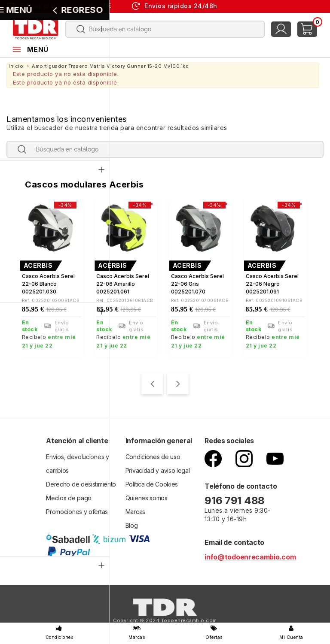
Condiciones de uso (153, 455)
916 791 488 (236, 499)
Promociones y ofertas (77, 510)
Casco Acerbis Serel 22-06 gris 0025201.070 (197, 284)
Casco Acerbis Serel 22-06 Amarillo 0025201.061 (123, 284)
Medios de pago (69, 497)
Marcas (135, 510)
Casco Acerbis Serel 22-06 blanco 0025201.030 (48, 284)
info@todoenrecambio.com (250, 556)
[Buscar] (165, 29)
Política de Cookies (152, 483)
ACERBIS (38, 266)
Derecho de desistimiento (81, 483)
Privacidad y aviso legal (158, 469)
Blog (132, 524)
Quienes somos (147, 497)
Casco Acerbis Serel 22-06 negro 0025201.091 (272, 284)
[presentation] (152, 382)
